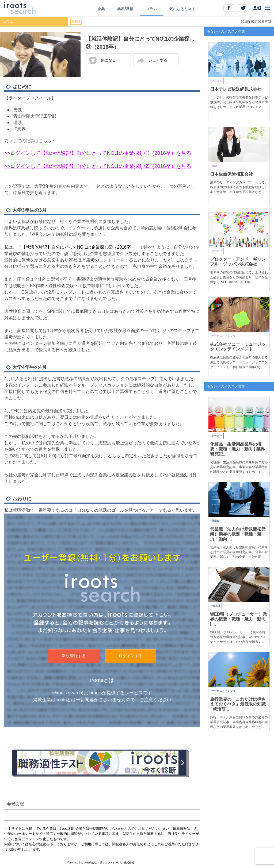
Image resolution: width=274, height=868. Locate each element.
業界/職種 (125, 9)
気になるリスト (182, 9)
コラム (151, 9)
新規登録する (74, 656)
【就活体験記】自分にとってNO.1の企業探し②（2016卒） (78, 247)
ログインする (131, 656)
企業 (101, 9)
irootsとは (102, 680)
